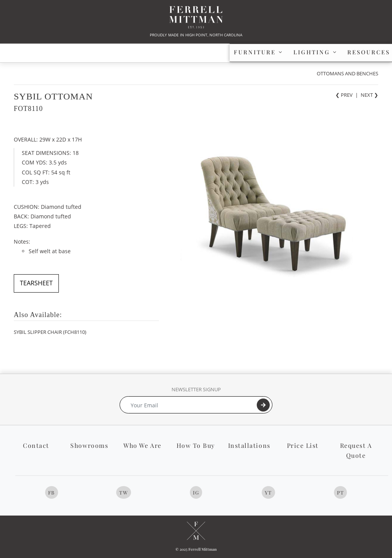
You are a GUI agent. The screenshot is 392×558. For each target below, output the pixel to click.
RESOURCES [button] (215, 52)
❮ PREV (344, 95)
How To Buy (196, 445)
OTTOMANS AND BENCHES (347, 73)
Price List (303, 445)
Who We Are (142, 445)
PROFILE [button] (295, 52)
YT (268, 492)
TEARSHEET (36, 283)
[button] (358, 52)
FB (52, 492)
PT (340, 492)
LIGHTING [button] (133, 52)
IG (196, 492)
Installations (249, 445)
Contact (36, 445)
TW (124, 492)
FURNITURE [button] (51, 52)
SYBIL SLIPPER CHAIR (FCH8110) (50, 332)
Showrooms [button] (89, 445)
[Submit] (263, 405)
